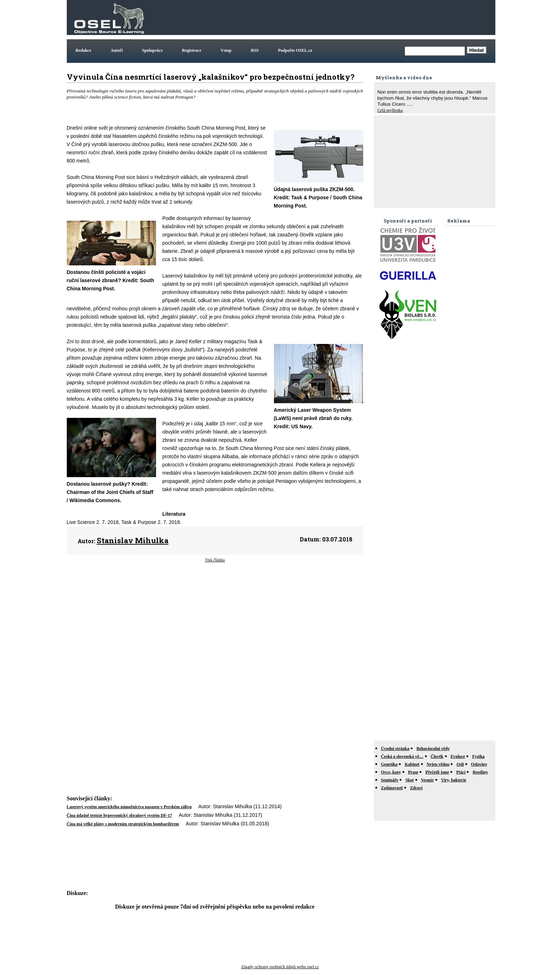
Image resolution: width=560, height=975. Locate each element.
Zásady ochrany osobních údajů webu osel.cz (280, 967)
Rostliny (480, 772)
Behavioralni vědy (433, 749)
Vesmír (427, 780)
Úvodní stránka (395, 749)
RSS (255, 50)
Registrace (192, 50)
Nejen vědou (438, 764)
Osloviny (479, 764)
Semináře (390, 780)
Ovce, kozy (391, 772)
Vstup (226, 50)
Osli (460, 764)
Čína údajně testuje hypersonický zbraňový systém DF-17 (119, 815)
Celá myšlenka (390, 110)
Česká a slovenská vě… (402, 756)
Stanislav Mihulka (133, 540)
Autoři (117, 50)
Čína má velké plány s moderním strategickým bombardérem (123, 824)
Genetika (389, 764)
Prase (413, 772)
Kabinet (412, 764)
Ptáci (461, 772)
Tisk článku (215, 560)
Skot (409, 780)
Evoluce (458, 756)
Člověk (437, 756)
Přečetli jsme (437, 772)
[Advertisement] (364, 17)
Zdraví (416, 788)
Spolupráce (152, 50)
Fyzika (478, 756)
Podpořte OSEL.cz (295, 50)
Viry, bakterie (454, 780)
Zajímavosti (392, 788)
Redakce (84, 50)
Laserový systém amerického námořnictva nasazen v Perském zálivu (129, 807)
